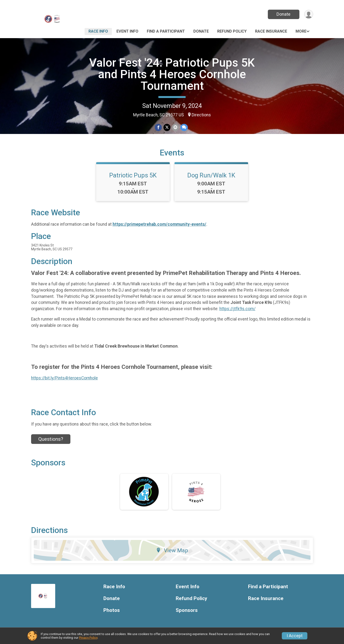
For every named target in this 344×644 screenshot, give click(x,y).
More (301, 31)
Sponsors (187, 610)
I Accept (295, 636)
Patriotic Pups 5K (133, 175)
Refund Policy (232, 31)
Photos (112, 610)
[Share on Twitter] (167, 127)
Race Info (98, 31)
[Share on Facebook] (159, 127)
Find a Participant (166, 31)
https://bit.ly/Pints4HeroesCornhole (64, 378)
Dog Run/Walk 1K (211, 175)
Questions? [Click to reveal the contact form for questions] (51, 439)
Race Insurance (271, 31)
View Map (172, 550)
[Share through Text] (184, 127)
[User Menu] (309, 14)
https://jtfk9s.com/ (237, 309)
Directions (201, 115)
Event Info (127, 31)
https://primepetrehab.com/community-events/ (159, 224)
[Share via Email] (175, 127)
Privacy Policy (88, 638)
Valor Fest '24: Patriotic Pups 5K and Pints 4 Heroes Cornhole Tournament (172, 74)
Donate (283, 14)
